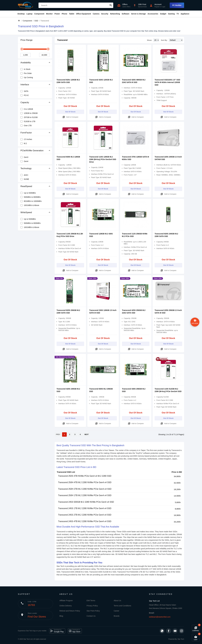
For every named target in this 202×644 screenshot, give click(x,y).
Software (126, 14)
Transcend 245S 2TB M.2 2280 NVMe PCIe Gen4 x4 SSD (85, 515)
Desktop (21, 14)
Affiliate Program (66, 601)
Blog (61, 616)
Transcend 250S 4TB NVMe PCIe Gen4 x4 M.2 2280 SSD (85, 476)
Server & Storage (138, 14)
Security (105, 14)
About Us (117, 601)
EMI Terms (91, 601)
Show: (150, 40)
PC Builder (177, 5)
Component (39, 14)
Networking (115, 14)
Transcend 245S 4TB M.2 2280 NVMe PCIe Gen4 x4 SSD (85, 521)
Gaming (171, 14)
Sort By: (164, 40)
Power (57, 14)
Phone (64, 14)
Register (157, 7)
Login (164, 7)
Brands (117, 616)
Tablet (72, 14)
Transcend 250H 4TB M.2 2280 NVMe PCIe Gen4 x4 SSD (85, 482)
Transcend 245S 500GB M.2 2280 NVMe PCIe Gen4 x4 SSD (86, 502)
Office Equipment (83, 14)
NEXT (87, 434)
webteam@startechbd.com (160, 617)
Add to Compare (70, 117)
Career (117, 611)
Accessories (153, 14)
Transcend (62, 40)
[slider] (22, 49)
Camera (96, 14)
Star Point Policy (93, 611)
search (111, 5)
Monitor (49, 14)
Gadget (163, 14)
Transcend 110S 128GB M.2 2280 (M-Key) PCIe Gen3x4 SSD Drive (103, 159)
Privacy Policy (92, 606)
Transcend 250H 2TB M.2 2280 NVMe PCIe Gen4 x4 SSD (85, 489)
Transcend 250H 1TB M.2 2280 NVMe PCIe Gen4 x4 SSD (85, 495)
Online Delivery (66, 606)
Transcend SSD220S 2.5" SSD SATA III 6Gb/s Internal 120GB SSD (167, 82)
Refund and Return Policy (70, 611)
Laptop (29, 14)
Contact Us (91, 616)
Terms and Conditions (122, 606)
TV (178, 14)
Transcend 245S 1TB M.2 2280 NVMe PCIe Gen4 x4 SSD (85, 508)
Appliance (185, 14)
